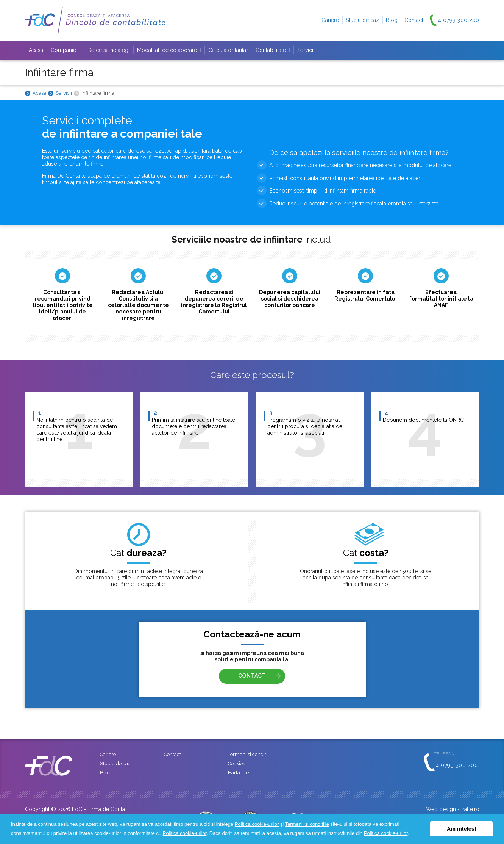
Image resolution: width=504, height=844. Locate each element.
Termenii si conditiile (307, 824)
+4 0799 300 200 (458, 20)
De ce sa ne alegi (108, 50)
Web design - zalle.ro (453, 809)
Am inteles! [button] (462, 829)
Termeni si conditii (248, 754)
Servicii (64, 93)
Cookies (236, 763)
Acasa (36, 50)
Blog (392, 20)
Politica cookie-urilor (257, 824)
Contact (414, 20)
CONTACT (252, 676)
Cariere (330, 20)
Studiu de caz (362, 20)
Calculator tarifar (228, 50)
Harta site (238, 773)
